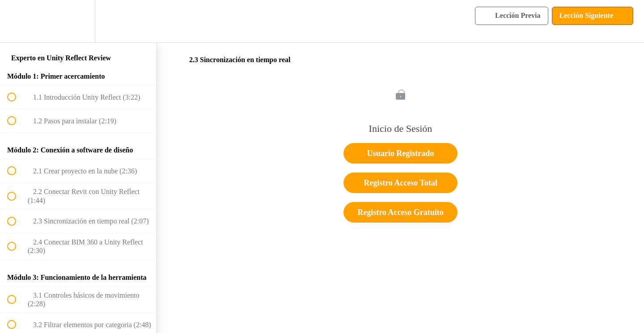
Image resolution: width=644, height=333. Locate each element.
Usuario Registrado (401, 153)
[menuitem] (78, 21)
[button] (17, 21)
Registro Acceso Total (400, 183)
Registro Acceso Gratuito (400, 212)
